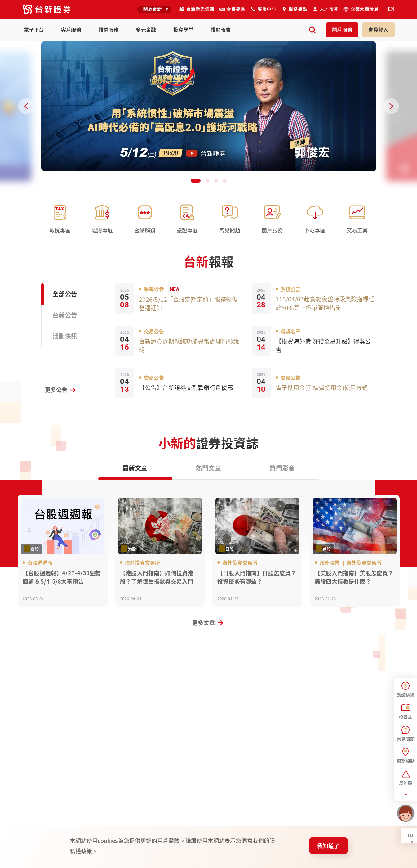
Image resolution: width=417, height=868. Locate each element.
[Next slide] (391, 106)
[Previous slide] (26, 106)
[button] (196, 181)
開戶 (342, 29)
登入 (378, 29)
